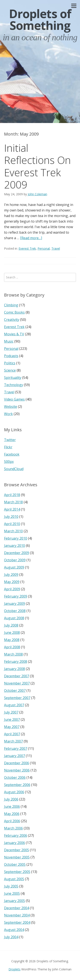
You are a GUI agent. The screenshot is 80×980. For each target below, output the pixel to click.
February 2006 (16, 835)
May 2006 (12, 814)
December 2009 (17, 553)
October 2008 (15, 611)
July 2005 (11, 886)
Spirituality (13, 378)
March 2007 (13, 741)
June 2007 (12, 719)
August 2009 (14, 567)
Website (11, 407)
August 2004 (14, 930)
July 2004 (11, 937)
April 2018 (12, 495)
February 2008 (16, 662)
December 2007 (17, 676)
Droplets (15, 969)
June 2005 (12, 893)
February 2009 (16, 596)
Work (8, 414)
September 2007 (17, 698)
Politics (10, 363)
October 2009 (15, 560)
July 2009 (11, 575)
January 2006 (15, 843)
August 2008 (14, 618)
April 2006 (12, 821)
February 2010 (16, 538)
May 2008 (12, 640)
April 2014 (12, 509)
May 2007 (12, 727)
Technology (14, 385)
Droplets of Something (40, 19)
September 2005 (17, 872)
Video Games (14, 399)
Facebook (12, 454)
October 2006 (15, 777)
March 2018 (13, 502)
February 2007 (16, 748)
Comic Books (14, 312)
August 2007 (14, 705)
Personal (44, 248)
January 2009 (15, 604)
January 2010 (15, 546)
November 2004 (17, 915)
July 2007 (11, 712)
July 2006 (11, 799)
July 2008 (11, 625)
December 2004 (17, 908)
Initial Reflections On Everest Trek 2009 (37, 166)
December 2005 (17, 850)
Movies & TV (14, 334)
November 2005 (17, 857)
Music (9, 341)
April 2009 (12, 589)
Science (10, 370)
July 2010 (11, 517)
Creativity (12, 320)
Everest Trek (27, 248)
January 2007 (15, 756)
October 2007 (15, 690)
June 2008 (12, 633)
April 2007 (12, 734)
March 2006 (13, 828)
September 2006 (17, 785)
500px (9, 462)
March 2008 (13, 654)
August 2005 (14, 879)
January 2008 (15, 669)
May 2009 (12, 582)
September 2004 (17, 922)
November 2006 (17, 770)
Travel (56, 248)
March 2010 (13, 531)
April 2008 (12, 647)
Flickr (8, 447)
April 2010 (12, 524)
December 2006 (17, 763)
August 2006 (14, 792)
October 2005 (15, 864)
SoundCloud (14, 469)
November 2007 (17, 683)
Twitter (10, 440)
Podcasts (11, 356)
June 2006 (12, 806)
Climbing (11, 305)
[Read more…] (31, 238)
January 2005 (15, 901)
